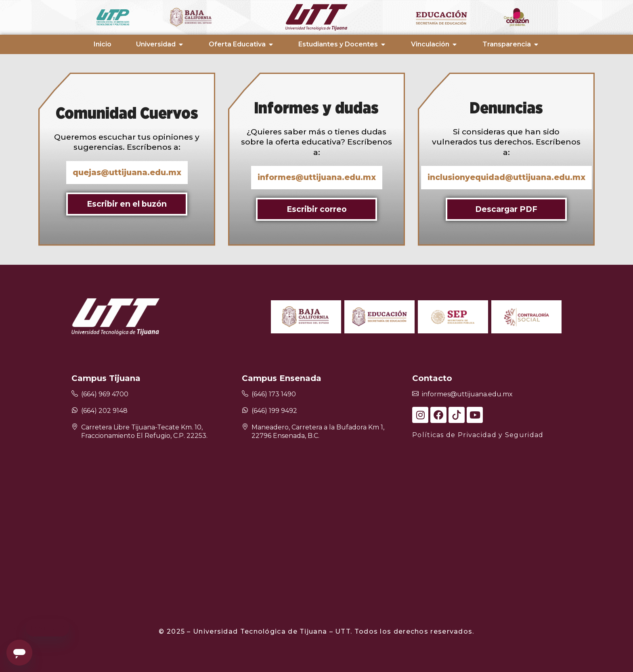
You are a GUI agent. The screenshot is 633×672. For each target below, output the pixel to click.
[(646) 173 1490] (245, 394)
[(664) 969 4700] (75, 394)
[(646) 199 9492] (245, 410)
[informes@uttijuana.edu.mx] (415, 394)
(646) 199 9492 (274, 411)
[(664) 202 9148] (75, 410)
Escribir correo (317, 209)
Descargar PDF (506, 209)
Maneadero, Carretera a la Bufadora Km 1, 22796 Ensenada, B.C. (318, 431)
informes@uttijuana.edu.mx (467, 394)
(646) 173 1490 (274, 394)
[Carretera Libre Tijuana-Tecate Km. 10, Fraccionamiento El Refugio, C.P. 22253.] (75, 427)
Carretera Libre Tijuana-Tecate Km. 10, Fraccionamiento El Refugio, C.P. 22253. (144, 431)
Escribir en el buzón (127, 204)
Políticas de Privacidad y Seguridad (478, 435)
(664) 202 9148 (104, 411)
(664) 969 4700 (105, 394)
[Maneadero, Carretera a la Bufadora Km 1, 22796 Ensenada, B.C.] (245, 427)
